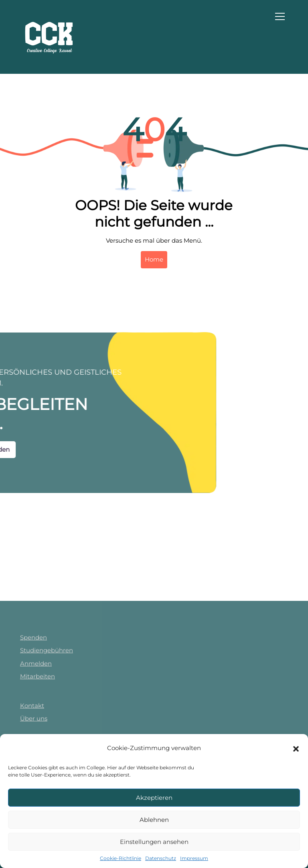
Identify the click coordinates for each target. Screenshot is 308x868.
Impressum (194, 858)
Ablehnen (154, 820)
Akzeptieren (154, 798)
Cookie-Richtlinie (121, 858)
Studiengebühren (47, 733)
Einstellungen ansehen (154, 842)
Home (154, 259)
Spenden (33, 720)
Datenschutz (161, 858)
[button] (296, 748)
